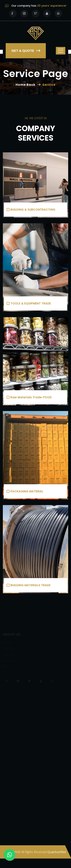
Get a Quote (26, 51)
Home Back (25, 85)
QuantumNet (57, 852)
